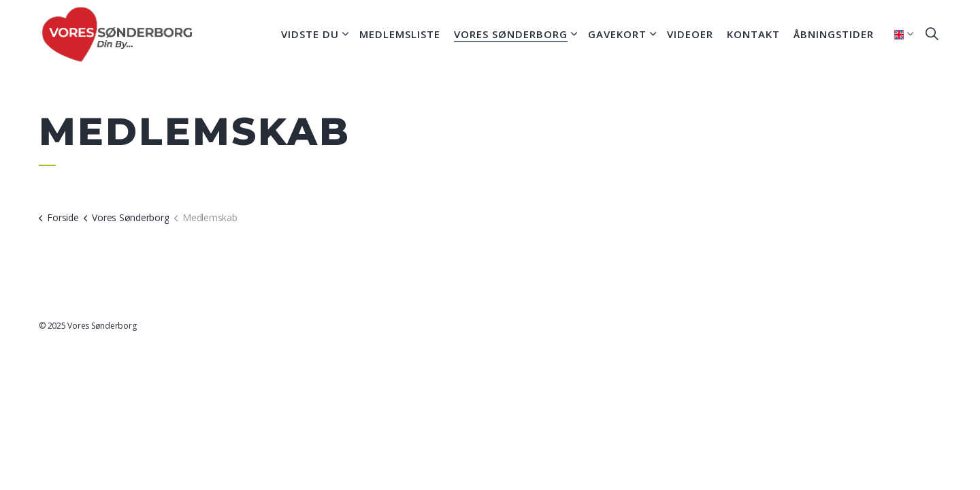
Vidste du (310, 34)
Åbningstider (834, 34)
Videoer (690, 34)
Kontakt (753, 34)
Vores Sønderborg (511, 34)
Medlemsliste (400, 34)
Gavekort (617, 34)
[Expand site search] (932, 34)
